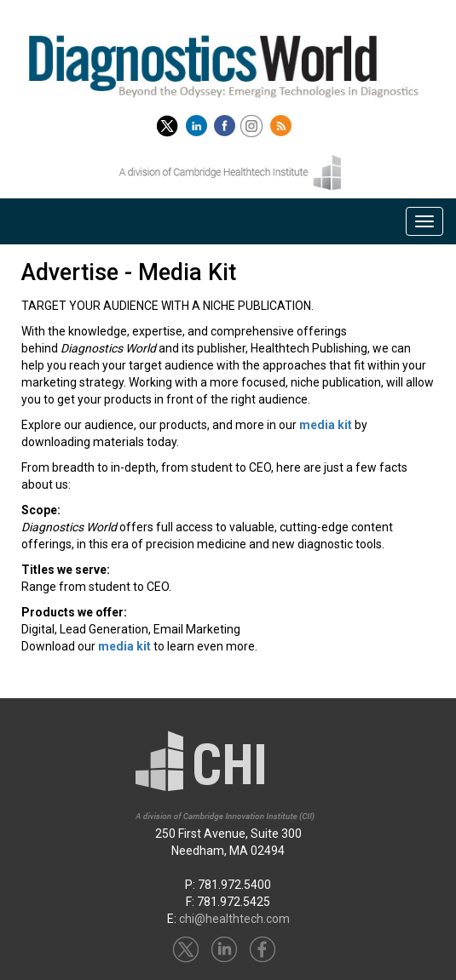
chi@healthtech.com (234, 919)
